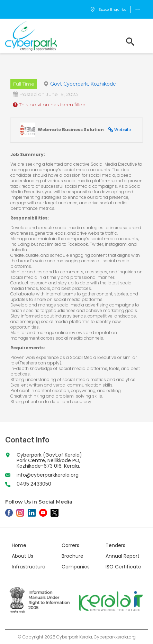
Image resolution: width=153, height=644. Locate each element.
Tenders (115, 545)
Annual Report (123, 556)
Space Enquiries (108, 9)
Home (19, 545)
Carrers (70, 545)
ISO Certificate (123, 567)
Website (123, 130)
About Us (22, 556)
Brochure (73, 556)
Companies (76, 567)
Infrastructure (29, 567)
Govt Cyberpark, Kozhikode (83, 84)
